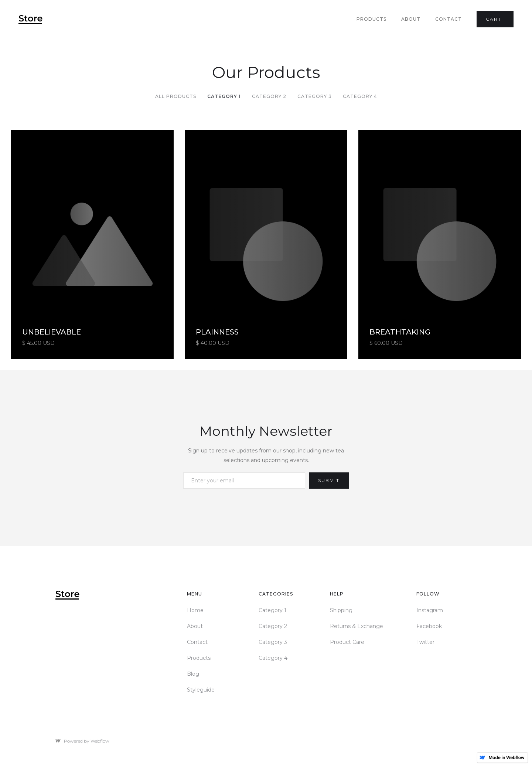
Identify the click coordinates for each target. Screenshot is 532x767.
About (411, 19)
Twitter (425, 642)
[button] (495, 19)
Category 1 (224, 96)
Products (371, 19)
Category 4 (360, 96)
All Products (176, 96)
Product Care (347, 642)
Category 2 (269, 96)
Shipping (341, 610)
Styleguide (201, 690)
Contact (449, 19)
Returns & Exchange (357, 626)
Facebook (429, 626)
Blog (193, 674)
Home (195, 610)
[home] (30, 19)
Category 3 (315, 96)
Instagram (430, 610)
